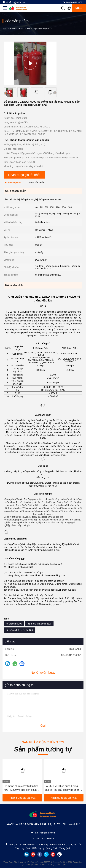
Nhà (4, 29)
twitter (46, 854)
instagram (53, 854)
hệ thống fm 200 (14, 624)
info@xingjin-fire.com (14, 2)
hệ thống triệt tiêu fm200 (40, 624)
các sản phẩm (17, 29)
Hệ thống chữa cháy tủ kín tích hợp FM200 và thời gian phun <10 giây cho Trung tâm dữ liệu (21, 788)
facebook (40, 854)
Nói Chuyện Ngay (43, 673)
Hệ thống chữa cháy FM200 (40, 29)
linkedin (27, 854)
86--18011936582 (73, 2)
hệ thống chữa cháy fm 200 (19, 630)
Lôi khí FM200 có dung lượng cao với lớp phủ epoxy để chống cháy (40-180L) (63, 788)
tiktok (59, 854)
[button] (55, 93)
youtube (33, 854)
